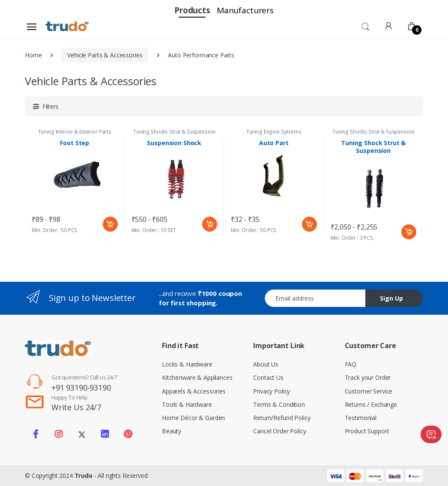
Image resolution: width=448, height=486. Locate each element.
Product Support (367, 431)
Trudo (84, 476)
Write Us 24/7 (76, 407)
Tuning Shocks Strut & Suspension (174, 132)
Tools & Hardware (187, 404)
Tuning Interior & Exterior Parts (75, 132)
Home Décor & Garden (193, 418)
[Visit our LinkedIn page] (105, 434)
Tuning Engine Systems (274, 132)
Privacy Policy (272, 391)
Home (33, 55)
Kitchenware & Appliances (197, 377)
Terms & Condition (279, 404)
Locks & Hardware (187, 364)
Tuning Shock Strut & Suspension (373, 147)
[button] (365, 26)
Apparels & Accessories (194, 391)
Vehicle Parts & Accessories (105, 55)
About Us (266, 364)
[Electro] (67, 27)
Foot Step (75, 143)
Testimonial (361, 418)
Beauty (172, 431)
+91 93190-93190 (81, 388)
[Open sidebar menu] (32, 27)
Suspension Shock (174, 143)
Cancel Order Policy (279, 431)
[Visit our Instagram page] (59, 434)
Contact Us (268, 377)
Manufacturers (245, 10)
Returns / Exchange (371, 404)
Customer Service (369, 391)
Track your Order (368, 377)
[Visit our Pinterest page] (128, 434)
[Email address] (315, 298)
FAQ (351, 364)
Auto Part (274, 143)
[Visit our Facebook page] (36, 434)
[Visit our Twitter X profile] (82, 434)
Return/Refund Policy (282, 418)
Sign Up (391, 298)
